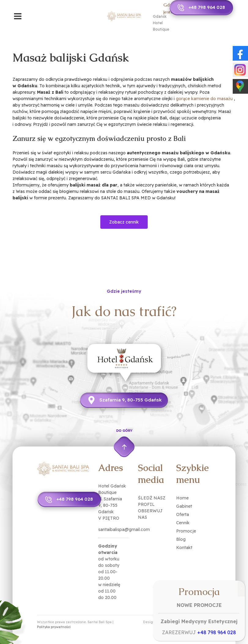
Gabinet (184, 506)
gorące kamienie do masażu (204, 99)
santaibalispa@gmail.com (124, 529)
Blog (181, 539)
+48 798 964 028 (207, 7)
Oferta (183, 514)
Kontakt (184, 548)
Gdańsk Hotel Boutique (161, 23)
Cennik (183, 523)
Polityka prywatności (54, 627)
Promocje (186, 531)
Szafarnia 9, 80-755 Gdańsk (131, 400)
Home (182, 498)
